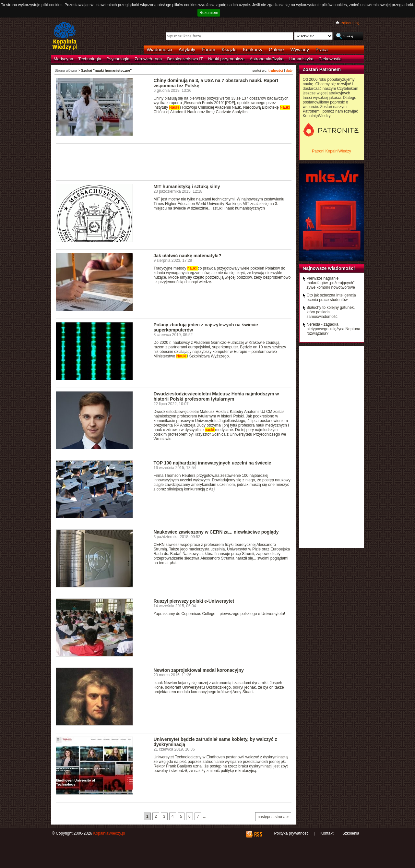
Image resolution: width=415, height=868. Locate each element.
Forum (208, 50)
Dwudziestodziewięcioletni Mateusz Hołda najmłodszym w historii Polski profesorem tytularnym (216, 396)
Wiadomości (160, 50)
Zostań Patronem (322, 69)
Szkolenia (351, 833)
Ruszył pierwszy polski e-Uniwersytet (194, 601)
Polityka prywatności (292, 833)
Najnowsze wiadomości (329, 268)
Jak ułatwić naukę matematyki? (188, 256)
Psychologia (118, 59)
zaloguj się (350, 23)
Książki (229, 50)
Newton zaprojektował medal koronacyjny (199, 670)
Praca (322, 50)
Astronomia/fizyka (267, 59)
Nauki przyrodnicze (226, 59)
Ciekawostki (330, 59)
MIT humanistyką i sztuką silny (187, 187)
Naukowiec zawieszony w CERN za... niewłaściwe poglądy (216, 532)
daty (289, 70)
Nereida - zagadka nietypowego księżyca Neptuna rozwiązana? (333, 329)
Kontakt (327, 833)
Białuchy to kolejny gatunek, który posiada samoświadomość (331, 312)
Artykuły (187, 50)
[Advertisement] (174, 162)
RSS (258, 834)
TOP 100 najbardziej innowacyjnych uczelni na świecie (213, 463)
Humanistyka (301, 59)
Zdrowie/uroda (148, 59)
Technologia (90, 59)
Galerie (276, 50)
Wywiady (300, 50)
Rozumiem (209, 13)
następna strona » (273, 817)
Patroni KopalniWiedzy (332, 151)
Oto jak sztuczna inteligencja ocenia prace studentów (331, 297)
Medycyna (64, 59)
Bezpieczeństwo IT (185, 59)
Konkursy (253, 50)
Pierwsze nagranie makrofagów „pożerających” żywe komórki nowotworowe (331, 283)
